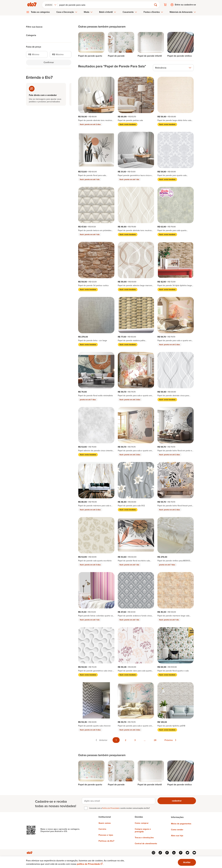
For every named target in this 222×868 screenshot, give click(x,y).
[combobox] (51, 5)
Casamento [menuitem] (130, 12)
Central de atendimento (146, 843)
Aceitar (187, 862)
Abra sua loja (177, 835)
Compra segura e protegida (143, 830)
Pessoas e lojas (106, 835)
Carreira (102, 829)
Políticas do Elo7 (106, 841)
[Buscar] (107, 5)
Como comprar (142, 823)
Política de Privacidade (111, 808)
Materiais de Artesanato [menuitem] (183, 12)
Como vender (177, 829)
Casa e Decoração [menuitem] (67, 12)
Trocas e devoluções (144, 837)
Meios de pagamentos (181, 823)
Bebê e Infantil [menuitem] (108, 12)
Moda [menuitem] (88, 12)
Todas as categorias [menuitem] (40, 12)
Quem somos (105, 823)
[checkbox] (86, 808)
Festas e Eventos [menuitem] (153, 12)
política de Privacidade (90, 864)
